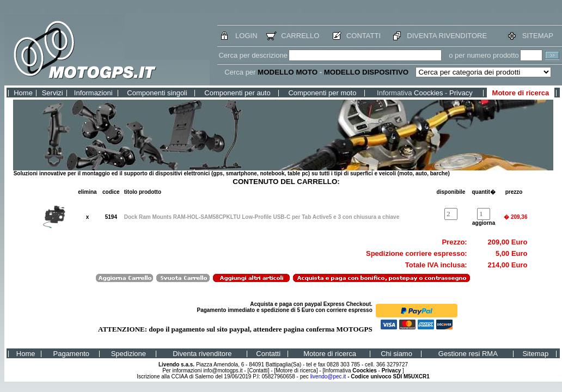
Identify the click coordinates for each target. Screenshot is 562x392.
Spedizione (129, 354)
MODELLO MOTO (288, 72)
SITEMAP (538, 36)
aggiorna (484, 223)
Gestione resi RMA (468, 354)
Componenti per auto (237, 93)
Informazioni (93, 93)
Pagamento (72, 354)
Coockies (428, 93)
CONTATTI (364, 36)
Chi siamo (396, 354)
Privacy (461, 93)
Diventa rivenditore (202, 354)
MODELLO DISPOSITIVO (366, 72)
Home (23, 93)
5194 (111, 217)
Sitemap (535, 354)
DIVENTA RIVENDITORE (447, 36)
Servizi (53, 93)
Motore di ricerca (521, 93)
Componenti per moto (322, 93)
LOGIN (246, 36)
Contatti (268, 354)
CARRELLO (300, 36)
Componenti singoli (157, 93)
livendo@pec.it (328, 376)
